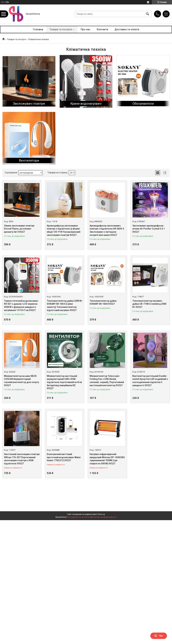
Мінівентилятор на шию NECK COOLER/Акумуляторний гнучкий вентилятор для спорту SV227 (21, 381)
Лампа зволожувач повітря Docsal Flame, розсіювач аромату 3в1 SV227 (19, 229)
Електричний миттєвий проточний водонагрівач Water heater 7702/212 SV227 (64, 457)
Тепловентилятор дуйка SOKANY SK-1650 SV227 (103, 302)
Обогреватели (143, 104)
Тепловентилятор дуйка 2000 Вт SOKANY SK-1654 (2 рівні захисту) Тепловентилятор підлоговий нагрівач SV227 (65, 306)
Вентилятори (29, 160)
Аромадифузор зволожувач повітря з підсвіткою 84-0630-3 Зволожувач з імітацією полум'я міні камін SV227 (107, 230)
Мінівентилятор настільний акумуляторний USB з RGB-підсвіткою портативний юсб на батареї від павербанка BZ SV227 (64, 382)
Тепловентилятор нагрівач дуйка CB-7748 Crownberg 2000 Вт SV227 (149, 304)
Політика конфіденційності (104, 517)
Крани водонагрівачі (86, 104)
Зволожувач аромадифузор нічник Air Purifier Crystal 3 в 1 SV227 (149, 229)
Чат (159, 636)
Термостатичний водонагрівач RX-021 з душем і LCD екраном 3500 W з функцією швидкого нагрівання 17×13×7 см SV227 (21, 306)
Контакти (102, 29)
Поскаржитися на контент (79, 517)
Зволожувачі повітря (29, 104)
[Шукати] (147, 14)
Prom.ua (101, 514)
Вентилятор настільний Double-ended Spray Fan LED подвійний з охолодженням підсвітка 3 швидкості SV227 (150, 381)
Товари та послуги (61, 29)
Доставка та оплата (127, 29)
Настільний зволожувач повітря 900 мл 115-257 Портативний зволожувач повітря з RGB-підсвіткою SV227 (22, 459)
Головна (38, 29)
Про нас (86, 29)
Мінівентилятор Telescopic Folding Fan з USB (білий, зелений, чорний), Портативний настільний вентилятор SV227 (107, 381)
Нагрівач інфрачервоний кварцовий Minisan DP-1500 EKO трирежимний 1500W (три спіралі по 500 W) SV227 (107, 459)
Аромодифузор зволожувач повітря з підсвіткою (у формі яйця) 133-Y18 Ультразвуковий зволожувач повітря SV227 (64, 230)
